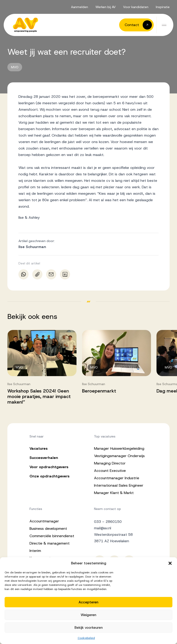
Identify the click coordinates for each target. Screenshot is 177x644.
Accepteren (88, 602)
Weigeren (88, 615)
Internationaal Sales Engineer (119, 485)
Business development (48, 529)
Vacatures (39, 448)
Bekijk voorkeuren (89, 628)
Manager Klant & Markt (114, 493)
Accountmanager (44, 521)
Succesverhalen (44, 458)
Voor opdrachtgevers (49, 467)
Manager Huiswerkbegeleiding (119, 448)
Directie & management (50, 543)
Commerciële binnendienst (52, 536)
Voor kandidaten (136, 7)
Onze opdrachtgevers (50, 476)
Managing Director (110, 463)
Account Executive (110, 471)
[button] (170, 563)
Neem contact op (108, 509)
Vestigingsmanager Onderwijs (119, 456)
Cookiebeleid (86, 638)
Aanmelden (80, 7)
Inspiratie (163, 7)
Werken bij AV (106, 7)
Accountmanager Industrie (117, 478)
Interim (35, 551)
